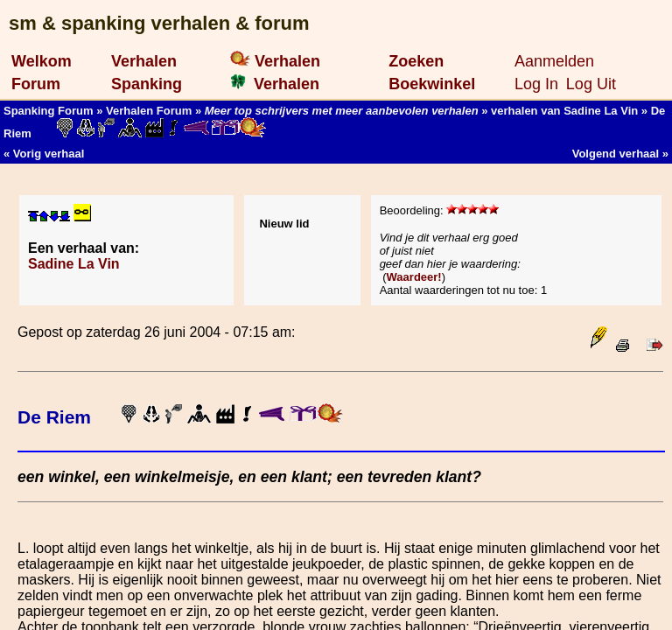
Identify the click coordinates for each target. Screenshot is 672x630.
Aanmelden (554, 61)
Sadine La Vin (74, 264)
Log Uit (591, 84)
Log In (536, 84)
